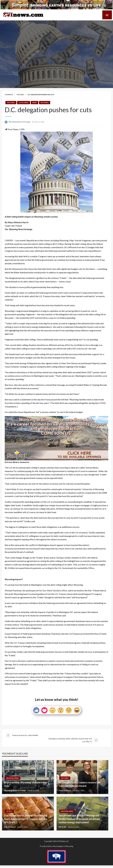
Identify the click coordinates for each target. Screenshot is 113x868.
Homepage (9, 95)
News (35, 103)
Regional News (13, 778)
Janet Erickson (65, 790)
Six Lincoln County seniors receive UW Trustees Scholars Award (80, 784)
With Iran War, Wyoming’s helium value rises (26, 784)
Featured (20, 95)
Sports (9, 811)
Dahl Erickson (10, 827)
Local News (24, 103)
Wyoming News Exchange (20, 122)
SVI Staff (63, 827)
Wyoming (45, 103)
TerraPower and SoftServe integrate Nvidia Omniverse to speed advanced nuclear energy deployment (79, 819)
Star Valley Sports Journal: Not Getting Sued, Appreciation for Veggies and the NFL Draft (26, 819)
